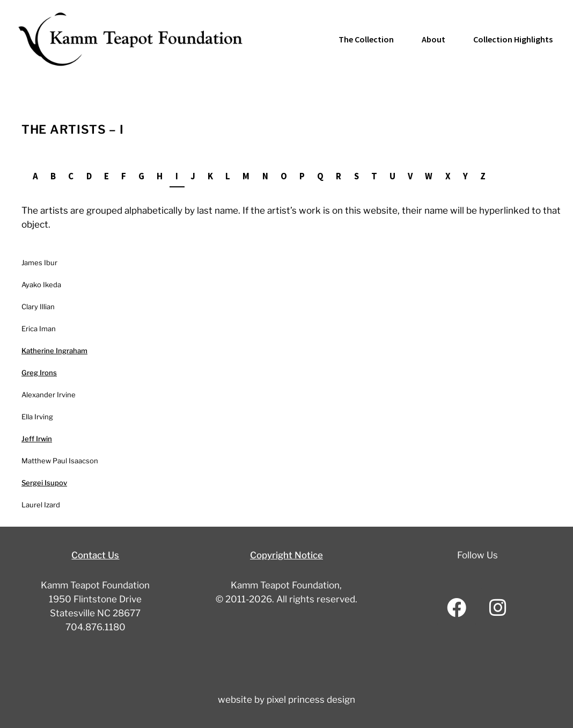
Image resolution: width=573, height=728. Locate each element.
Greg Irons (39, 372)
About (434, 39)
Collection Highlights (513, 39)
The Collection (366, 39)
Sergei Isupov (44, 482)
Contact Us (95, 555)
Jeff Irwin (37, 438)
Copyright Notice (286, 555)
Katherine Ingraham (54, 350)
